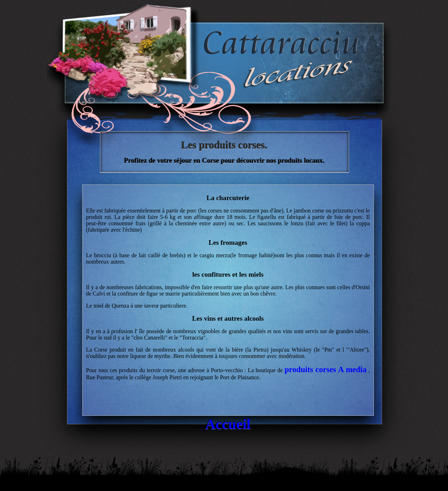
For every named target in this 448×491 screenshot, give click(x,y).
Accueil (228, 424)
